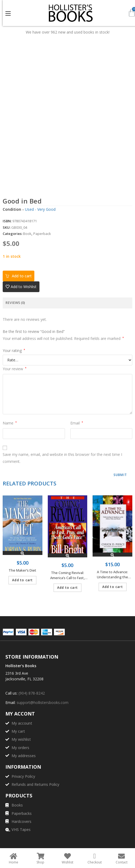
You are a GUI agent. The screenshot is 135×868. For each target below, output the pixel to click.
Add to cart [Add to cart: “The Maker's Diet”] (22, 580)
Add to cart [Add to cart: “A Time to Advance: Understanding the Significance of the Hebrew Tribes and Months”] (113, 587)
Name (10, 423)
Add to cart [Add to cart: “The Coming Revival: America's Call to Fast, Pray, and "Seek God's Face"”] (67, 588)
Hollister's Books (21, 666)
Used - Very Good (40, 209)
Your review (15, 369)
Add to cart (22, 276)
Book (27, 234)
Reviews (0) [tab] (15, 303)
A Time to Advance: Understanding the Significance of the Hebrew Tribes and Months (113, 575)
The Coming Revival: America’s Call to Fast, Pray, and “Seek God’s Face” (67, 575)
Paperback (42, 234)
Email (77, 423)
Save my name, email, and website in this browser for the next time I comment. (62, 458)
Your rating (14, 351)
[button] (21, 287)
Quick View (22, 553)
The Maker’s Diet (22, 570)
